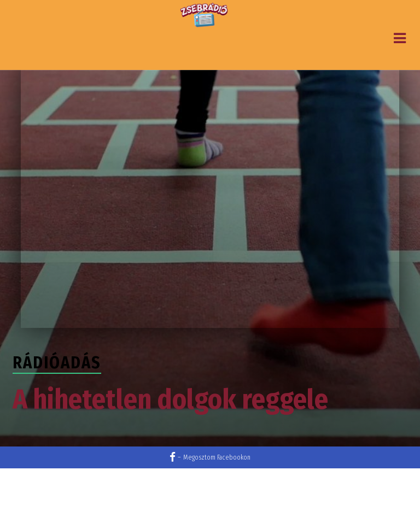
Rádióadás (57, 363)
